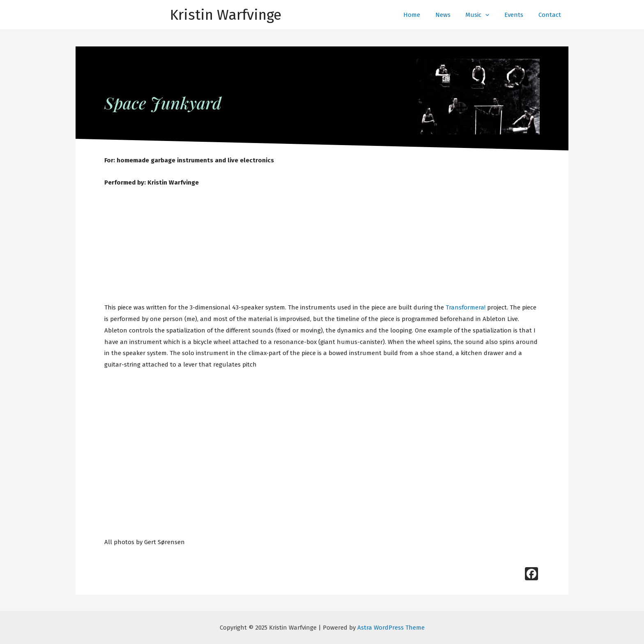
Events (518, 15)
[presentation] (492, 15)
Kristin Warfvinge (226, 15)
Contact (551, 15)
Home (424, 15)
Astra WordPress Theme (391, 628)
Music (484, 15)
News (452, 15)
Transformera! (466, 307)
